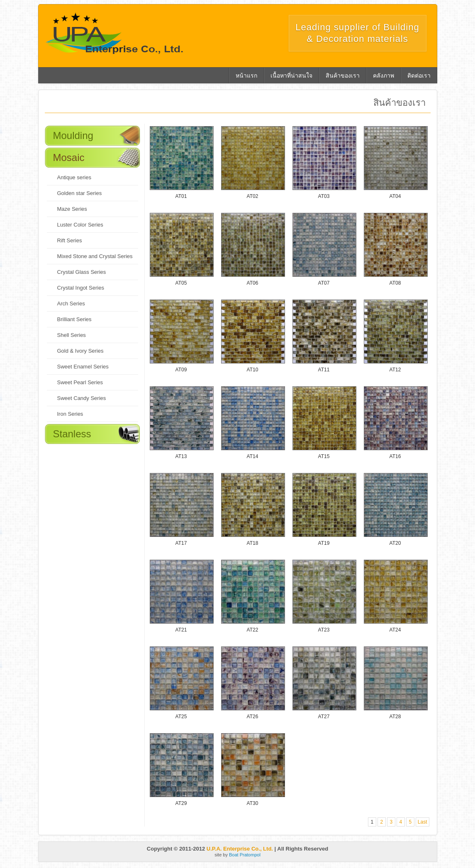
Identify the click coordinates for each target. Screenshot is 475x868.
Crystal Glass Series (82, 272)
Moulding (73, 135)
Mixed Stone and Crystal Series (95, 256)
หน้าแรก (246, 76)
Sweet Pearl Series (80, 382)
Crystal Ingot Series (81, 288)
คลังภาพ (384, 76)
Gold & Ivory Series (80, 351)
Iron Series (70, 414)
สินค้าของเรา (343, 76)
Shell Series (72, 335)
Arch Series (71, 304)
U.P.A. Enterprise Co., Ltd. (240, 849)
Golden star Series (80, 193)
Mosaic (69, 157)
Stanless (72, 434)
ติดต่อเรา (419, 76)
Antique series (74, 177)
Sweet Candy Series (82, 398)
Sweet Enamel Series (83, 367)
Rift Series (70, 240)
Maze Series (72, 209)
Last (423, 822)
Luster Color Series (80, 225)
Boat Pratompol (245, 855)
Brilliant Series (74, 319)
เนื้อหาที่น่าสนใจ (291, 76)
